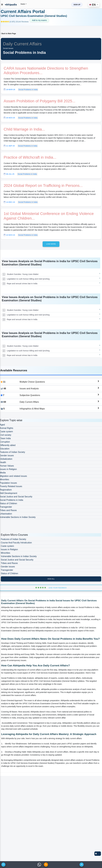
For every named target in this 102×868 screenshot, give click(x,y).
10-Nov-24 (9, 235)
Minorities (5, 553)
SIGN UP (77, 5)
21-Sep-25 (9, 146)
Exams (24, 4)
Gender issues (8, 567)
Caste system (7, 546)
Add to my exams (39, 20)
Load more (51, 244)
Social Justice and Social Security (17, 560)
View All (51, 579)
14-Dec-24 (9, 202)
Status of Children (9, 573)
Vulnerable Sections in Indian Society (19, 556)
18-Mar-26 (9, 90)
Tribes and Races (9, 563)
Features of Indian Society (13, 539)
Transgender (7, 570)
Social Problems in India (28, 90)
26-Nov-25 (9, 118)
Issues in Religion (9, 549)
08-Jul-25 (9, 174)
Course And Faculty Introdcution (16, 543)
